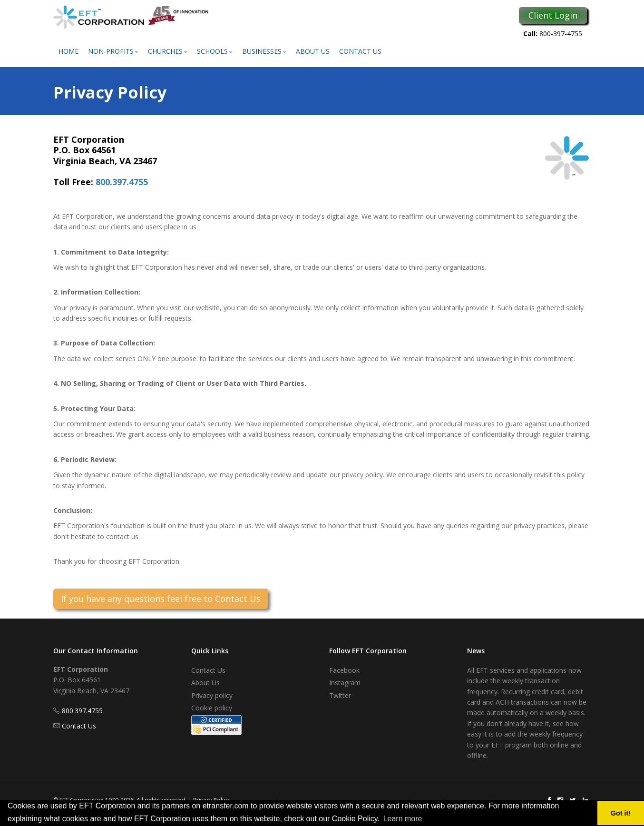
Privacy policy (212, 695)
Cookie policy (212, 708)
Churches (168, 51)
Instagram (345, 683)
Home (68, 51)
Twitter (340, 695)
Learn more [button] (403, 819)
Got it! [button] (621, 813)
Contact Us (360, 51)
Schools (215, 51)
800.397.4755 (122, 182)
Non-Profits (113, 51)
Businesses (264, 51)
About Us (313, 51)
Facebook (344, 670)
